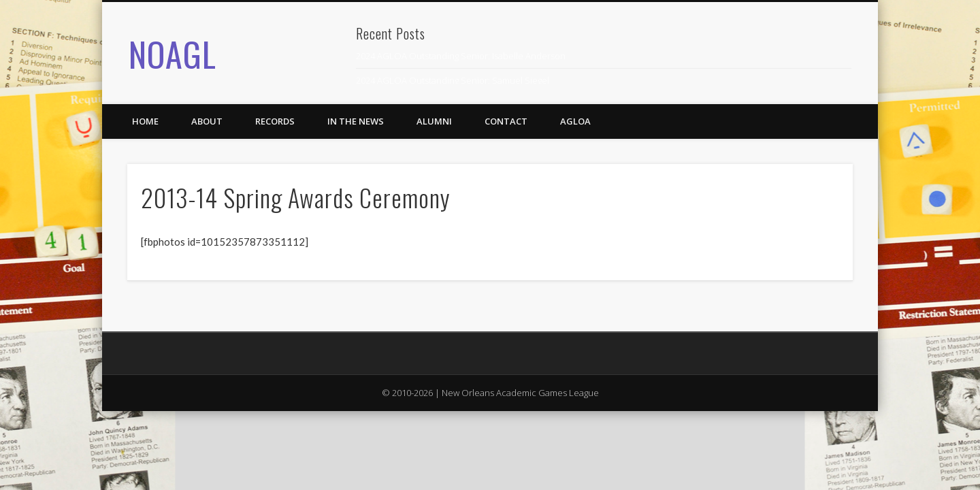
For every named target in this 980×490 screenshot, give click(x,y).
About (207, 121)
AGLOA (575, 121)
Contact (506, 121)
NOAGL (173, 53)
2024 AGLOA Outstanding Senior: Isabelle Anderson (461, 56)
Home (145, 121)
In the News (356, 121)
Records (275, 121)
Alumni (434, 121)
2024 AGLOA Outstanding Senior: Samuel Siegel (453, 80)
